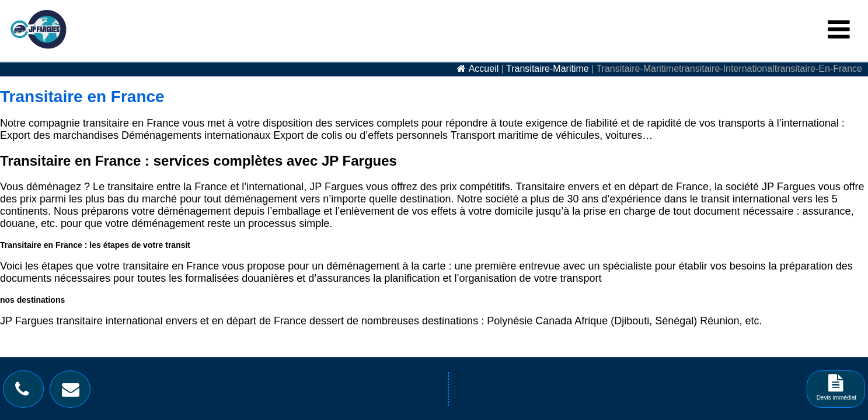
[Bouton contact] (74, 392)
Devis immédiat (836, 391)
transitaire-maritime (548, 69)
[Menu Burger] (839, 30)
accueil (484, 69)
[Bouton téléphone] (25, 392)
